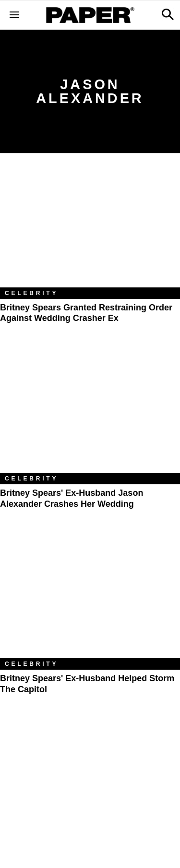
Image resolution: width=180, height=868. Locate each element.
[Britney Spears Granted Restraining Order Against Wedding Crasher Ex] (90, 228)
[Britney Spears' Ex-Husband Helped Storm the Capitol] (90, 598)
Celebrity (31, 293)
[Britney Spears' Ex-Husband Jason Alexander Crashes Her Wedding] (90, 413)
